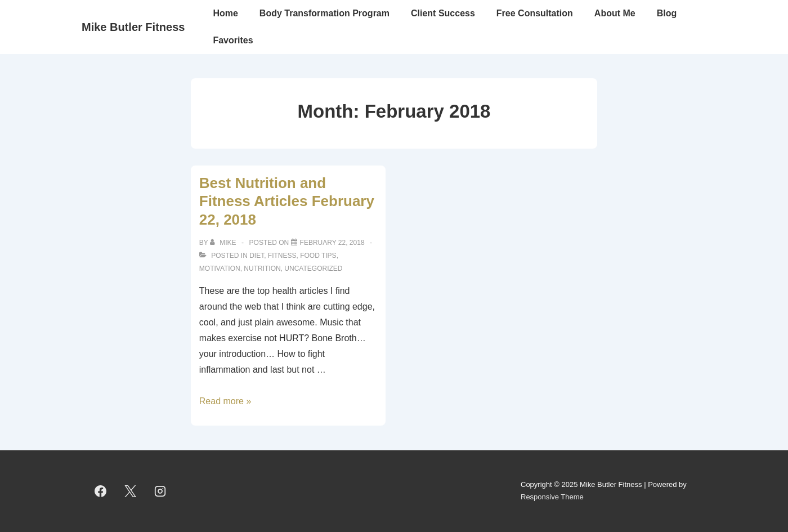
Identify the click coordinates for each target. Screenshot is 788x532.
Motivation (220, 269)
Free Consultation (535, 13)
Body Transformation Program (324, 13)
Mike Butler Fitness (133, 27)
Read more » (225, 401)
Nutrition (262, 269)
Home (225, 13)
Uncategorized (313, 269)
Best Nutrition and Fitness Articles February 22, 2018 (287, 201)
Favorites (233, 40)
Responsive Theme (552, 497)
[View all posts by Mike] (224, 243)
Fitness (282, 256)
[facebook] (101, 491)
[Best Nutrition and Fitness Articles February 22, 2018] (332, 243)
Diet (257, 256)
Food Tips (318, 256)
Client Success (443, 13)
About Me (615, 13)
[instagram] (160, 491)
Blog (667, 13)
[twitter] (131, 491)
